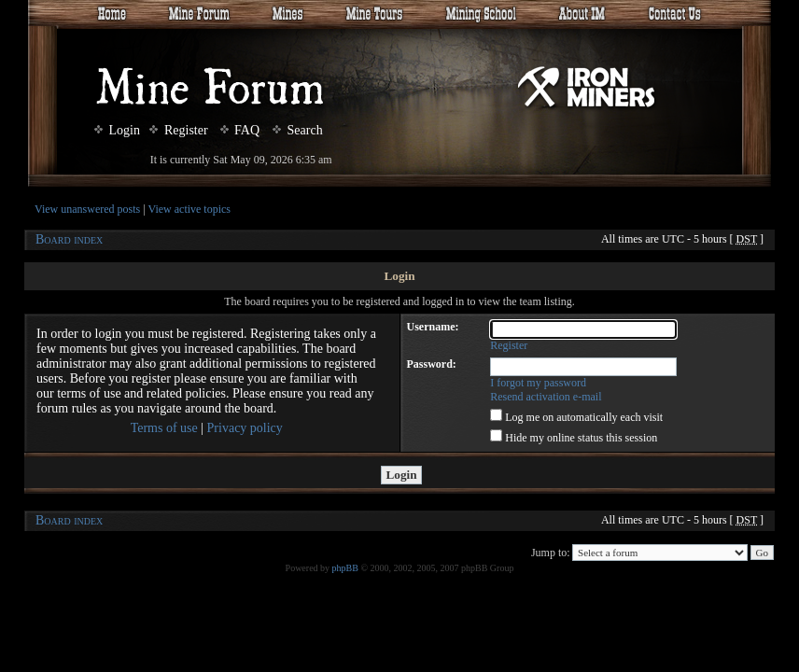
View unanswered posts (87, 209)
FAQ (240, 130)
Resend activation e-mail (546, 397)
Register (178, 130)
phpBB (345, 568)
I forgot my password (538, 383)
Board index (69, 239)
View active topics (189, 209)
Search (298, 130)
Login (117, 130)
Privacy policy (245, 428)
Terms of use (164, 428)
